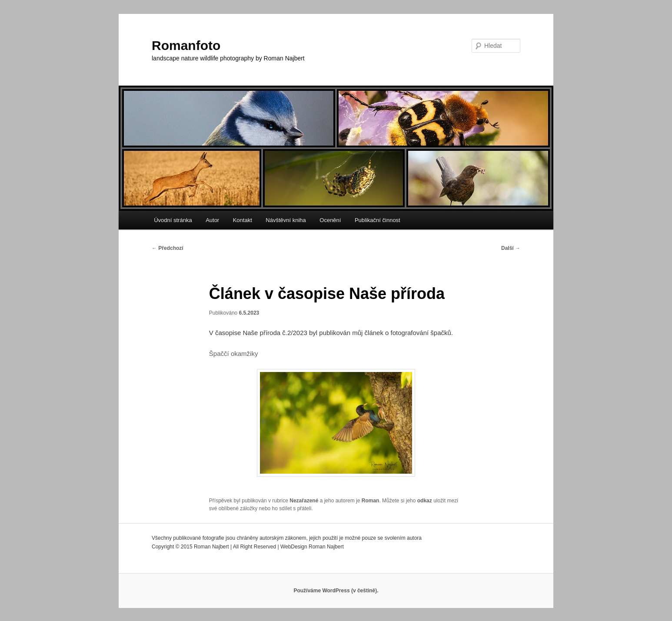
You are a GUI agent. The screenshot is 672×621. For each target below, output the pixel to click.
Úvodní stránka (173, 220)
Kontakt (243, 220)
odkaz (425, 501)
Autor (212, 220)
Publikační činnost (378, 220)
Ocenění (330, 220)
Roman (371, 501)
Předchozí (168, 248)
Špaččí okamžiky (234, 354)
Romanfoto (186, 45)
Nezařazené (304, 501)
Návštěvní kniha (286, 220)
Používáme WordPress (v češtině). (336, 591)
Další (511, 248)
